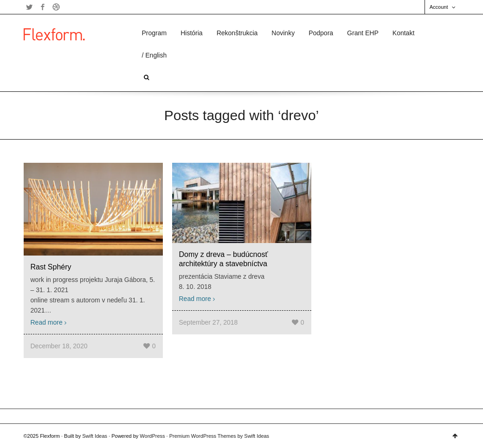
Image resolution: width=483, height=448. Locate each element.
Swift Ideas (95, 436)
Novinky (283, 33)
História (191, 33)
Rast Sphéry (51, 267)
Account (439, 7)
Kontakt (403, 33)
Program (155, 33)
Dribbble (56, 7)
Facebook (43, 7)
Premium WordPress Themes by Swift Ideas (219, 436)
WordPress (152, 436)
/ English (155, 55)
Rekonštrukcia (237, 33)
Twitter (29, 7)
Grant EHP (363, 33)
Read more (47, 322)
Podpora (321, 33)
